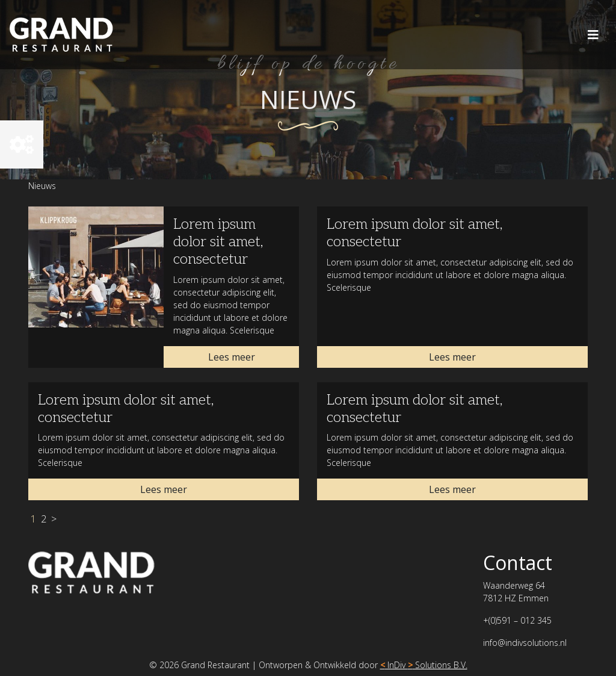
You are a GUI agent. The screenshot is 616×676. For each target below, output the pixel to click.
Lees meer (232, 357)
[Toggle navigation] (593, 35)
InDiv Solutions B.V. (424, 665)
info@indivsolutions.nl (525, 643)
